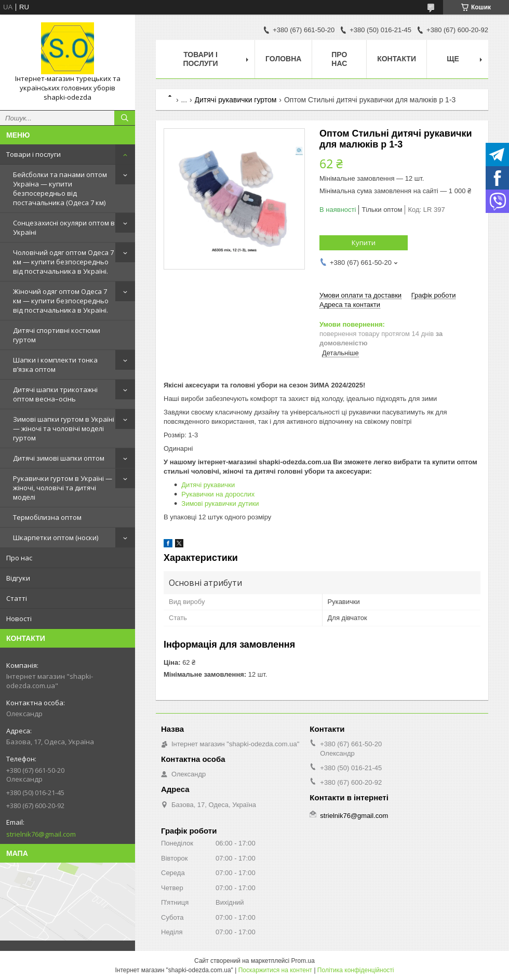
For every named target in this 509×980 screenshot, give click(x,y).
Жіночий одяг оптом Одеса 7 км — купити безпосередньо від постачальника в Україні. (61, 301)
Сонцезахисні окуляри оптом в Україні (64, 227)
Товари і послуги (34, 154)
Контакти (397, 59)
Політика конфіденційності (356, 970)
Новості (19, 619)
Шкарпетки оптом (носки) (56, 538)
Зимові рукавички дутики (220, 504)
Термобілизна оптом (47, 517)
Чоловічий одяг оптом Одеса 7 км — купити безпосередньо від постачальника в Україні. (63, 262)
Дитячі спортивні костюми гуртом (57, 335)
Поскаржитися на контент (275, 970)
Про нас (19, 558)
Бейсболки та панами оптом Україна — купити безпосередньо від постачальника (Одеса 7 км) (60, 189)
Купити (364, 243)
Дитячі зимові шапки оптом (59, 458)
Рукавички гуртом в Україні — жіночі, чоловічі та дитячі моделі (63, 488)
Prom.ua (303, 961)
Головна (283, 59)
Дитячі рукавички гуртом (236, 100)
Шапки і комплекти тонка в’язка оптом (55, 365)
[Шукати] (125, 118)
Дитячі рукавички (208, 485)
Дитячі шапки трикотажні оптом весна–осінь (55, 394)
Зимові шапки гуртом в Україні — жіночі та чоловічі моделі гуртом (64, 428)
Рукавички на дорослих (218, 494)
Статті (17, 598)
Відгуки (18, 578)
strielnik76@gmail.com (41, 834)
